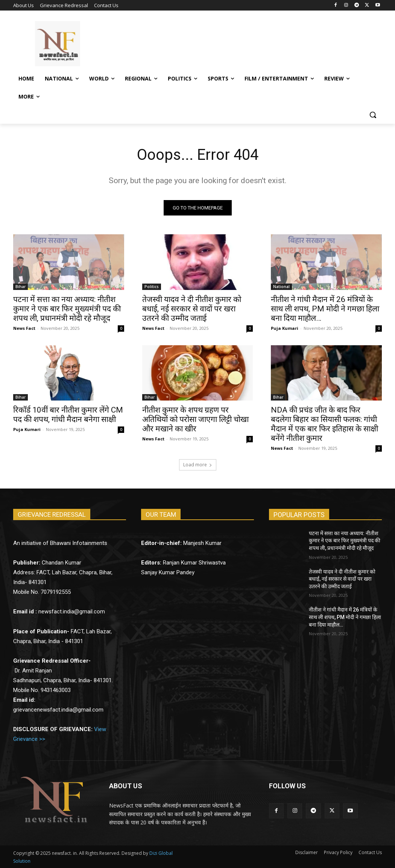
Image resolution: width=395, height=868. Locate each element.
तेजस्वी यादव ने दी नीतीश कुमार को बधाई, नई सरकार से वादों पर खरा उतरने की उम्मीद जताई (192, 308)
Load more (198, 465)
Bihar (21, 286)
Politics (152, 286)
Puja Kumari (285, 328)
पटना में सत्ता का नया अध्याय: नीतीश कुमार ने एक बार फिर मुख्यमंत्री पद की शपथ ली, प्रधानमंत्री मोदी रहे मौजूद (67, 308)
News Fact (24, 328)
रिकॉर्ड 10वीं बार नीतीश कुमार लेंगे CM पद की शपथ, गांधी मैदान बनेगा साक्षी (68, 415)
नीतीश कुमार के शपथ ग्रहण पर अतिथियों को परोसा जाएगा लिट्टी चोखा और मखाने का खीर (195, 419)
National (281, 286)
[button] (373, 115)
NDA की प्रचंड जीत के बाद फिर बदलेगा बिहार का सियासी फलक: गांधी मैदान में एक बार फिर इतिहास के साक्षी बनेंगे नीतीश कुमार (324, 424)
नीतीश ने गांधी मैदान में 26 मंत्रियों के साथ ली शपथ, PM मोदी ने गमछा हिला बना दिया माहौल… (325, 308)
